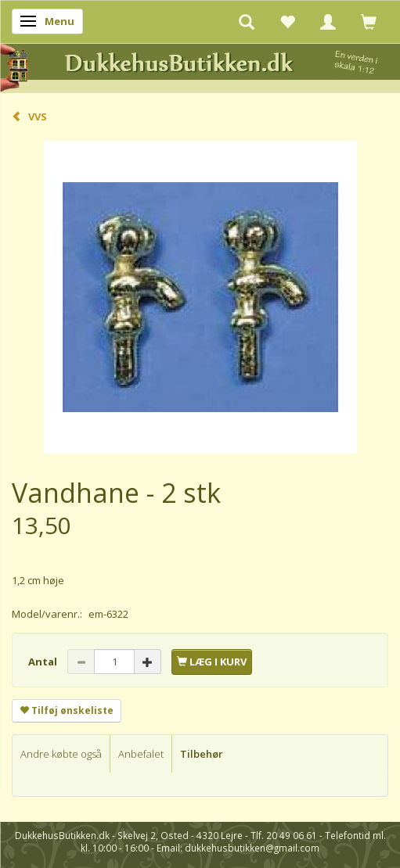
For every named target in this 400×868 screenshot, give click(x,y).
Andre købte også (61, 754)
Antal (44, 662)
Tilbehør (202, 754)
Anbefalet (141, 754)
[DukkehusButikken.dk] (200, 66)
